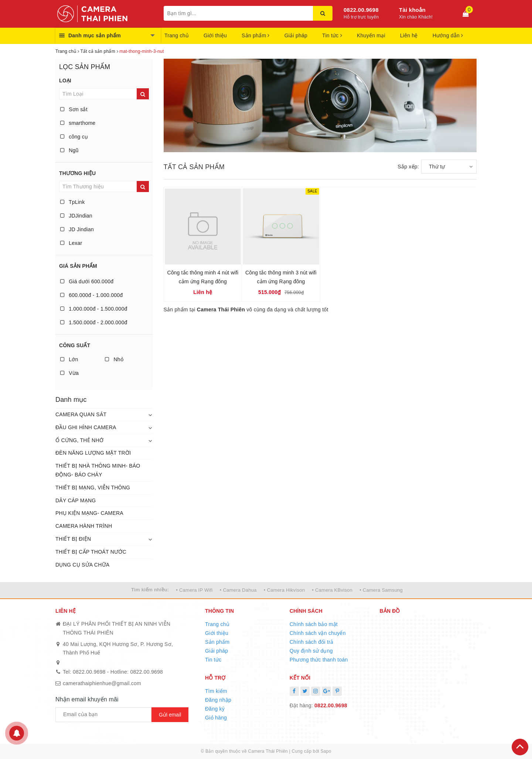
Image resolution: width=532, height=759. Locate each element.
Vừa (69, 373)
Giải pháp (296, 35)
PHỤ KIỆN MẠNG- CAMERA (89, 513)
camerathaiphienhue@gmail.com (102, 683)
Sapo (326, 751)
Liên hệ (409, 35)
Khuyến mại (371, 35)
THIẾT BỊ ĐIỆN (73, 539)
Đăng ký (215, 709)
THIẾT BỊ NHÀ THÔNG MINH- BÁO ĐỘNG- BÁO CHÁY (98, 470)
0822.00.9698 (361, 10)
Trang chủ (177, 35)
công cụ (74, 137)
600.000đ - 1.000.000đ (91, 295)
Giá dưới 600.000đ (87, 281)
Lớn (69, 359)
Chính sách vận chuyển (318, 633)
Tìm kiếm (216, 691)
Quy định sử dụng (311, 651)
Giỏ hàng (216, 718)
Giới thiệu (215, 35)
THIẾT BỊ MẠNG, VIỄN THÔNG (93, 488)
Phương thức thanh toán (319, 660)
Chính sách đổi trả (312, 642)
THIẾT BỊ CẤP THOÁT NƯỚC (91, 552)
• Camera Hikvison (284, 590)
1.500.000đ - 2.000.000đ (94, 322)
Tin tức (332, 35)
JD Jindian (77, 229)
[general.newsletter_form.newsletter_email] (103, 715)
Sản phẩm (256, 35)
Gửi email (170, 715)
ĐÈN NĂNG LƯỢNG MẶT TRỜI (93, 453)
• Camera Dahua (238, 590)
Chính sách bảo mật (314, 624)
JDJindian (76, 216)
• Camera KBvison (332, 590)
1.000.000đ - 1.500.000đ (94, 309)
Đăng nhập (218, 700)
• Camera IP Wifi (194, 590)
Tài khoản (412, 10)
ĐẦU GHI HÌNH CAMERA (86, 427)
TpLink (72, 202)
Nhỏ (114, 359)
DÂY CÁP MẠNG (76, 500)
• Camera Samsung (381, 590)
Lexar (71, 243)
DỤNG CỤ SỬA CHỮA (82, 565)
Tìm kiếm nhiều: (150, 590)
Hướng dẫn (448, 35)
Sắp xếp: (408, 167)
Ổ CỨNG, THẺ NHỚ (79, 440)
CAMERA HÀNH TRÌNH (84, 526)
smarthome (78, 123)
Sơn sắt (74, 109)
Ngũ (69, 150)
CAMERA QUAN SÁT (81, 414)
